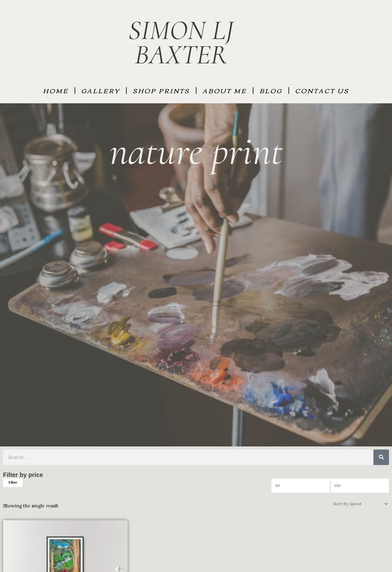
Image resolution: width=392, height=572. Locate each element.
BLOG (271, 90)
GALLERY (101, 90)
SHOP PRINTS (161, 90)
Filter (13, 482)
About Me (225, 90)
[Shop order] (359, 505)
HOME (56, 90)
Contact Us (322, 90)
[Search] (381, 457)
